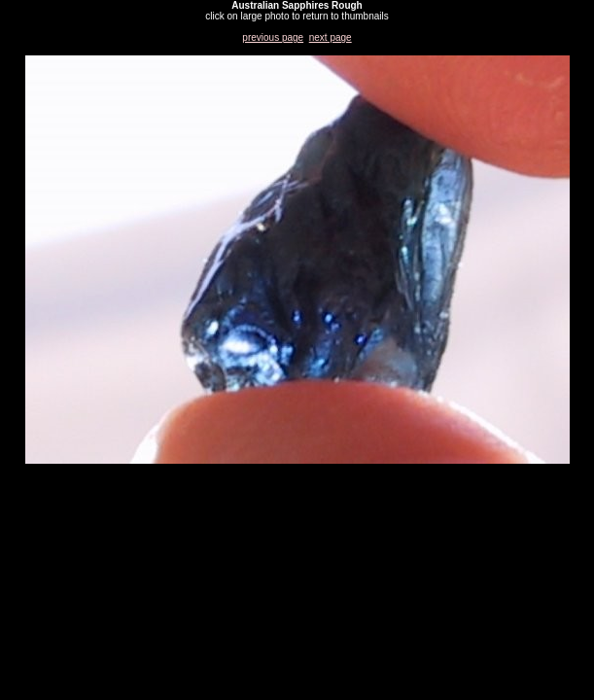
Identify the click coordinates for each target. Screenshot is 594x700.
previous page (273, 37)
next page (331, 37)
